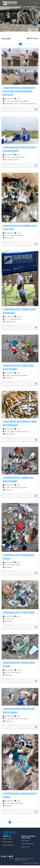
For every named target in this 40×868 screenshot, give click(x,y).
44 (23, 44)
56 (32, 44)
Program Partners (8, 845)
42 (17, 44)
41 (14, 44)
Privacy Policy (29, 858)
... (12, 44)
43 (21, 44)
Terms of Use (19, 858)
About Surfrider (8, 839)
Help (28, 847)
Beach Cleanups (8, 842)
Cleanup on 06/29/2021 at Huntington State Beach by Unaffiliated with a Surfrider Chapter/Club (19, 91)
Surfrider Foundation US (10, 3)
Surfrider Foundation (10, 833)
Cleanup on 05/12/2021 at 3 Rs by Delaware (19, 613)
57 (35, 44)
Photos (24, 847)
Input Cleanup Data (27, 844)
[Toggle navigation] (36, 3)
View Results (25, 841)
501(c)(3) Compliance (21, 860)
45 (27, 44)
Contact (12, 858)
